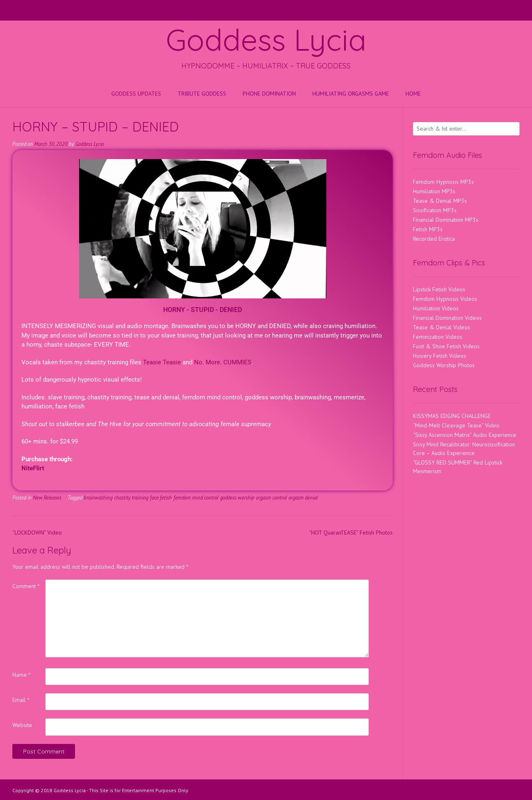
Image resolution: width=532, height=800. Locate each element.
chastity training (131, 497)
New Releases (47, 497)
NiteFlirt (33, 468)
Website (22, 725)
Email (21, 700)
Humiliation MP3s (434, 191)
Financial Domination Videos (447, 318)
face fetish (161, 497)
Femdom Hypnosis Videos (445, 299)
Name (21, 675)
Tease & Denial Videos (442, 327)
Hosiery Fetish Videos (439, 356)
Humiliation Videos (436, 308)
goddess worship (237, 497)
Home (413, 94)
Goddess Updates (136, 94)
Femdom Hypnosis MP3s (443, 182)
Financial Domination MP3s (446, 220)
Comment (26, 586)
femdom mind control (196, 497)
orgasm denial (303, 497)
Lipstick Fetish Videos (439, 289)
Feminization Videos (438, 337)
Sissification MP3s (435, 210)
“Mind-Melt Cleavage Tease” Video (456, 425)
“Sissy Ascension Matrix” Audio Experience (465, 435)
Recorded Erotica (434, 239)
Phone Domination (269, 94)
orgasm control (271, 497)
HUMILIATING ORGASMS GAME (351, 94)
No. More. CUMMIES (223, 362)
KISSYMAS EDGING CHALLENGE (452, 416)
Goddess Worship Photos (444, 365)
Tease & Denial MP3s (440, 201)
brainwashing (98, 497)
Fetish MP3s (428, 229)
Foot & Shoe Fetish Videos (446, 346)
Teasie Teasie (162, 362)
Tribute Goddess (202, 94)
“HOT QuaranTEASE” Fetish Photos (351, 533)
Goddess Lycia (266, 40)
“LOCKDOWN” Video (37, 533)
